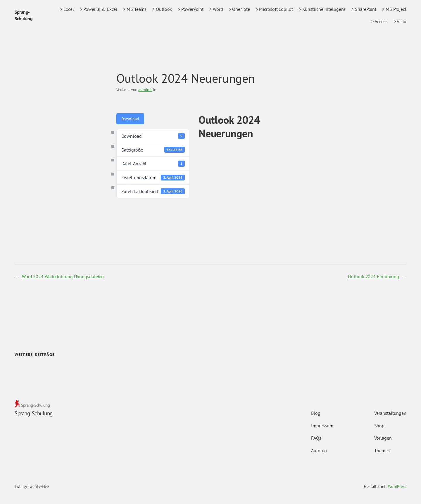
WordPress (397, 486)
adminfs (145, 90)
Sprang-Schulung (34, 413)
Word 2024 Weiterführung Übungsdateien (63, 276)
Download (130, 119)
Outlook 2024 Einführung (373, 276)
